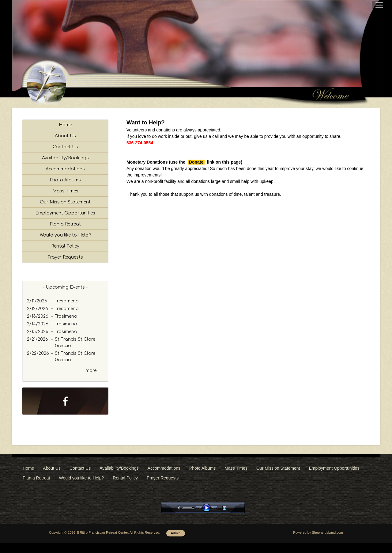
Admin (176, 543)
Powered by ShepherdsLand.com (318, 542)
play (208, 518)
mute (180, 518)
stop (230, 518)
